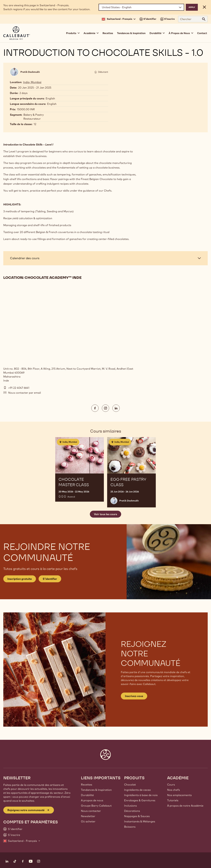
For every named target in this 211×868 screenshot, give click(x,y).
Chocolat (130, 785)
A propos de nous (92, 800)
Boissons (130, 827)
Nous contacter (91, 811)
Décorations (132, 811)
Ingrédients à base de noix (141, 795)
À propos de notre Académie (185, 806)
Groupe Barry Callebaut (96, 806)
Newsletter (88, 816)
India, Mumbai (32, 82)
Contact (202, 33)
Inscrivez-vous (134, 696)
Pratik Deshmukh (30, 72)
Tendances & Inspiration (131, 33)
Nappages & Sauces (137, 816)
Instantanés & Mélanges (140, 821)
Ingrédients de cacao (137, 790)
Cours (171, 785)
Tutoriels (173, 800)
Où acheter (88, 821)
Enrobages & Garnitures (140, 800)
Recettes (108, 33)
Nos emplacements (179, 795)
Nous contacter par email (25, 393)
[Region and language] (141, 7)
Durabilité (87, 795)
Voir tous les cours (105, 514)
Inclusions (130, 806)
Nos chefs (173, 790)
